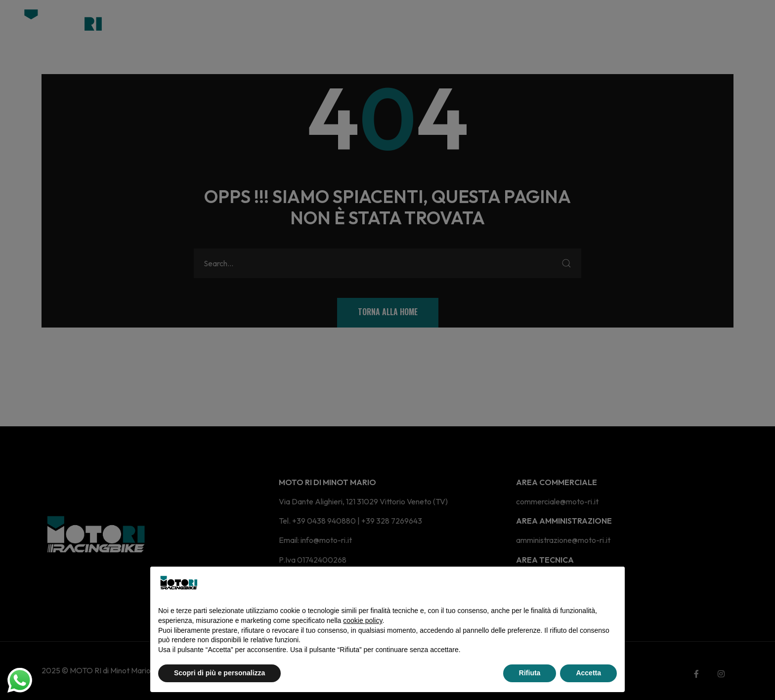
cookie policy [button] (363, 620)
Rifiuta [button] (530, 673)
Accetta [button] (588, 673)
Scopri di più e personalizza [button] (219, 673)
